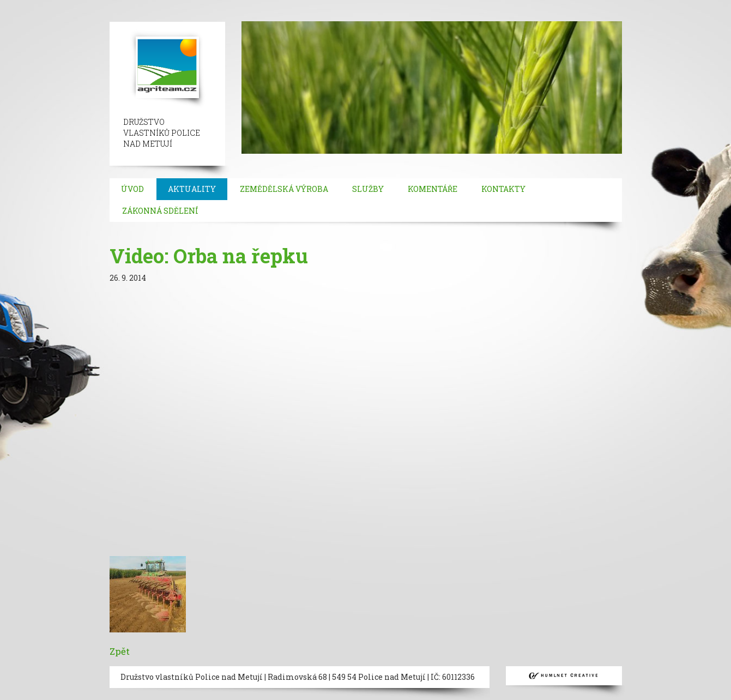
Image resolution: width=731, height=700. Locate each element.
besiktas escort (314, 5)
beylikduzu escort (137, 5)
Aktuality (192, 189)
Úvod (132, 189)
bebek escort (368, 5)
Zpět (120, 651)
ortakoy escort (256, 5)
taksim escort (200, 5)
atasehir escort (681, 5)
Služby (368, 189)
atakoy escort (563, 5)
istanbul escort (29, 5)
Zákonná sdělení (160, 211)
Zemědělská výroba (284, 189)
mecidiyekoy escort (432, 5)
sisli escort (80, 5)
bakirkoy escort (621, 5)
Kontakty (503, 189)
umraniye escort (504, 5)
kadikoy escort (29, 16)
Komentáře (433, 189)
